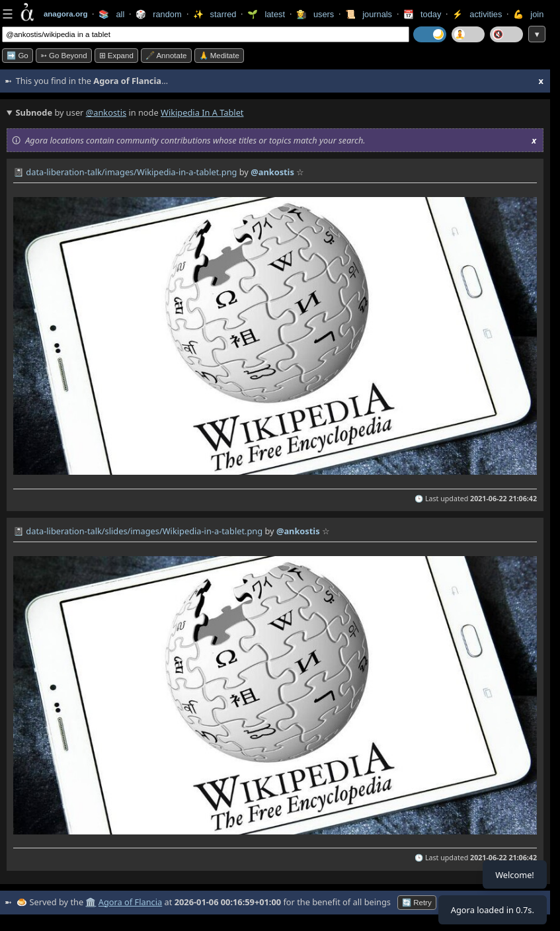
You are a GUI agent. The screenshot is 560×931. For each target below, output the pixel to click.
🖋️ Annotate (166, 56)
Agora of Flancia (130, 902)
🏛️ (91, 902)
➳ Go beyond (64, 56)
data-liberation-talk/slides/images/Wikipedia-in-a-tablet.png (144, 531)
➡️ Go (18, 56)
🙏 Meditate (219, 56)
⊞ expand (116, 56)
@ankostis (106, 112)
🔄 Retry (417, 903)
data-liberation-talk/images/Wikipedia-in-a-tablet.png (131, 172)
